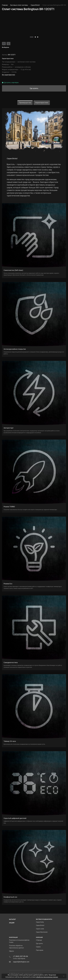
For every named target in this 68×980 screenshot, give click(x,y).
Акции (12, 923)
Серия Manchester (42, 932)
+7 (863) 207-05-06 (20, 956)
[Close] (63, 976)
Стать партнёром (19, 958)
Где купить (39, 943)
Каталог (13, 919)
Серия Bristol (40, 925)
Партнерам (40, 950)
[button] (32, 37)
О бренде (39, 940)
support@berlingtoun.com (21, 962)
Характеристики (42, 103)
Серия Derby (40, 922)
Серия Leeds (40, 929)
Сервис (38, 947)
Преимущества (25, 103)
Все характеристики (8, 75)
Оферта (11, 951)
